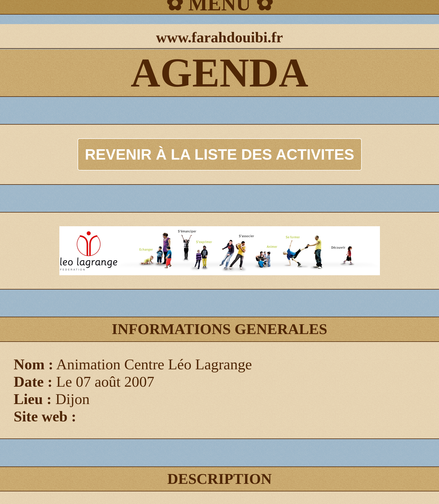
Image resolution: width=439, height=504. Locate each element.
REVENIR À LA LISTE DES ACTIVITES (219, 154)
